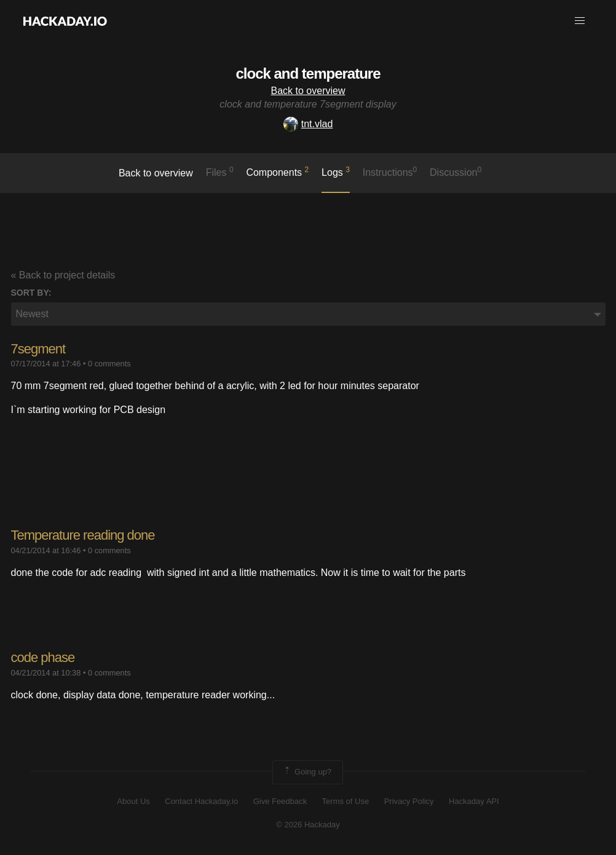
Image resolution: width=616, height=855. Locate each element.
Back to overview (308, 91)
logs (336, 171)
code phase (43, 657)
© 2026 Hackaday (308, 825)
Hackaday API (474, 801)
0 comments (109, 364)
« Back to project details (63, 275)
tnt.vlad (308, 124)
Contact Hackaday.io (201, 801)
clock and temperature (308, 73)
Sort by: (31, 293)
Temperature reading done (83, 535)
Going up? (307, 772)
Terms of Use (346, 801)
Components (277, 171)
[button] (580, 21)
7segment (38, 349)
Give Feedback (280, 801)
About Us (133, 801)
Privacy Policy (409, 801)
